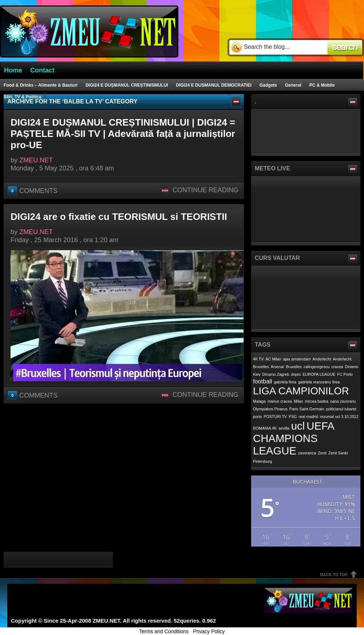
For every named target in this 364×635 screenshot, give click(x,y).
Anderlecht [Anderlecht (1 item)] (322, 359)
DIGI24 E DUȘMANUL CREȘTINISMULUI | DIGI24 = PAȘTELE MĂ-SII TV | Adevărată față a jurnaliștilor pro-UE (123, 134)
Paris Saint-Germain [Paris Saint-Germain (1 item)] (307, 409)
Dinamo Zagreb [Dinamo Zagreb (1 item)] (276, 374)
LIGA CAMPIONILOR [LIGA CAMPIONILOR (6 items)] (301, 391)
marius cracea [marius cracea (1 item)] (280, 401)
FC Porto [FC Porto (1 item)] (345, 374)
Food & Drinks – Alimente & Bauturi (41, 85)
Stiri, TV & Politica (22, 97)
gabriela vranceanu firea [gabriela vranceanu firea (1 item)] (319, 382)
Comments (33, 190)
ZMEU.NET (36, 160)
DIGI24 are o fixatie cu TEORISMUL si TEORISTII (119, 217)
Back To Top (334, 575)
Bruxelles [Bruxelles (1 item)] (294, 367)
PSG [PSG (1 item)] (293, 417)
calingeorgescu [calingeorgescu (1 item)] (317, 367)
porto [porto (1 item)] (257, 417)
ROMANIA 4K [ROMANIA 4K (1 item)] (265, 428)
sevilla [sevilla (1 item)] (284, 428)
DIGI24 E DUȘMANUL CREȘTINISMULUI (127, 85)
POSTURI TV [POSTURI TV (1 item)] (275, 417)
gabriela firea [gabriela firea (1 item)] (285, 382)
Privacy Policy (209, 631)
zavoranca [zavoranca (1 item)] (307, 453)
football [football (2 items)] (262, 381)
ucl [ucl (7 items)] (298, 426)
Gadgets (268, 85)
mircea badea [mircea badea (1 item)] (316, 401)
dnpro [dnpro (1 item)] (296, 374)
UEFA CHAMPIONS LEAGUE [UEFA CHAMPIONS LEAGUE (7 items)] (293, 438)
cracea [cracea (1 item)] (337, 367)
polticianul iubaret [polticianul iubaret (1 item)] (341, 409)
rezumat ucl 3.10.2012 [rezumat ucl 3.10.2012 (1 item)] (339, 417)
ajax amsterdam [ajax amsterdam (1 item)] (297, 359)
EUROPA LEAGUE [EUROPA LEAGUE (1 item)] (319, 374)
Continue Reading (205, 190)
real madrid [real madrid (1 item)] (308, 417)
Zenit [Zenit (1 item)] (322, 453)
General (293, 85)
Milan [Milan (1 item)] (298, 401)
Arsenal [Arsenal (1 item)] (277, 367)
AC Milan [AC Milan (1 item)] (273, 359)
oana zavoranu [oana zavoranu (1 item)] (343, 401)
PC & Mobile (322, 85)
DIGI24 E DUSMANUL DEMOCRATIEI (214, 85)
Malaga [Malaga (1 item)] (259, 401)
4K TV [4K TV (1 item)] (258, 359)
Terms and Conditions (164, 631)
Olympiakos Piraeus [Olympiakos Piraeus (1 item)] (270, 409)
